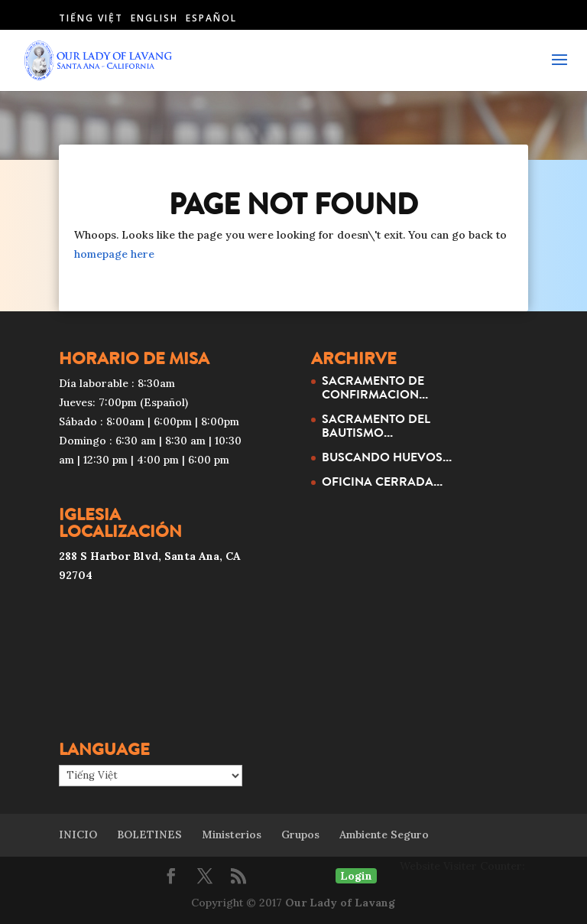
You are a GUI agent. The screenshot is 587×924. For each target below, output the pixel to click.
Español (211, 18)
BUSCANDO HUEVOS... (387, 457)
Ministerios (232, 835)
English (154, 18)
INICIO (78, 835)
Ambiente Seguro (384, 835)
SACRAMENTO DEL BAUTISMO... (376, 425)
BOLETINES (149, 835)
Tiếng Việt (91, 18)
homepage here (114, 254)
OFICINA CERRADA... (382, 481)
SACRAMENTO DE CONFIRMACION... (375, 387)
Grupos (300, 835)
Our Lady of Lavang (340, 903)
